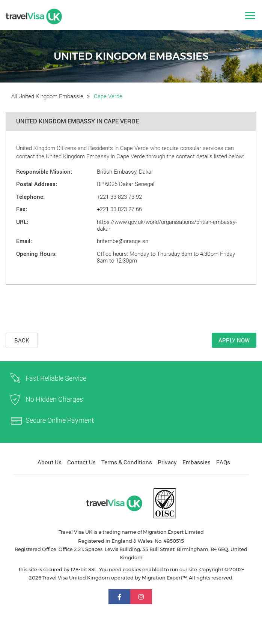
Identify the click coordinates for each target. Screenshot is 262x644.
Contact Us (81, 462)
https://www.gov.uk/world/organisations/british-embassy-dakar (167, 225)
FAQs (223, 462)
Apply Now (234, 340)
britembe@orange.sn (123, 241)
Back (22, 340)
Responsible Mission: (44, 171)
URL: (22, 222)
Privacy (167, 462)
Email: (24, 241)
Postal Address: (37, 184)
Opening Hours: (36, 254)
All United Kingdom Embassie (47, 96)
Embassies (196, 462)
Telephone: (30, 197)
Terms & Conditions (127, 462)
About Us (50, 462)
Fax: (22, 209)
